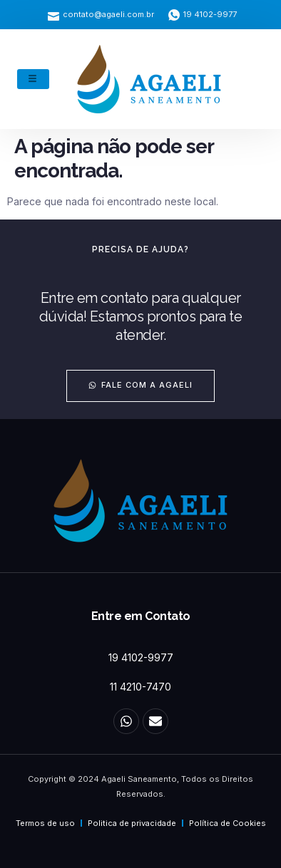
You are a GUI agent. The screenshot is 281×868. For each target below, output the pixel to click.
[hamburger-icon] (33, 79)
